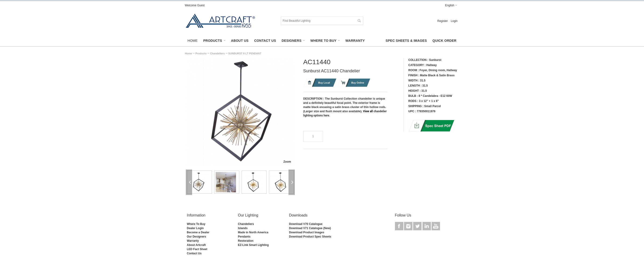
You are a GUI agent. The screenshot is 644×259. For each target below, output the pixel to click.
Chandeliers (246, 224)
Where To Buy (196, 224)
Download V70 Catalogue (306, 224)
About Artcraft (196, 245)
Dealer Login (195, 228)
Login (454, 21)
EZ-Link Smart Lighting (253, 245)
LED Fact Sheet (197, 249)
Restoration (246, 241)
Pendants (244, 237)
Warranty (193, 241)
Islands (243, 228)
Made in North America (253, 232)
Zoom (287, 162)
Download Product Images (307, 232)
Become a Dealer (198, 232)
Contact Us (194, 253)
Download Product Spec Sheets (310, 237)
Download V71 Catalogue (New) (310, 228)
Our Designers (196, 237)
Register (442, 21)
